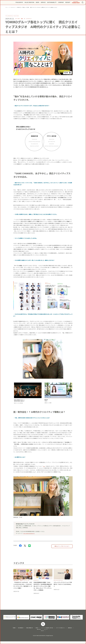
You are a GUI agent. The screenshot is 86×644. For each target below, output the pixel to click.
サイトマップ (46, 631)
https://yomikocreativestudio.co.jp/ (32, 533)
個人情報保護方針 (14, 630)
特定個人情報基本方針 (26, 630)
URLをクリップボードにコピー (62, 546)
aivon (44, 466)
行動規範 (6, 630)
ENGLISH (42, 633)
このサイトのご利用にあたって (66, 630)
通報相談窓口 (78, 630)
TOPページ (7, 7)
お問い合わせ (38, 631)
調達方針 (35, 630)
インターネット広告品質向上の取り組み (48, 630)
